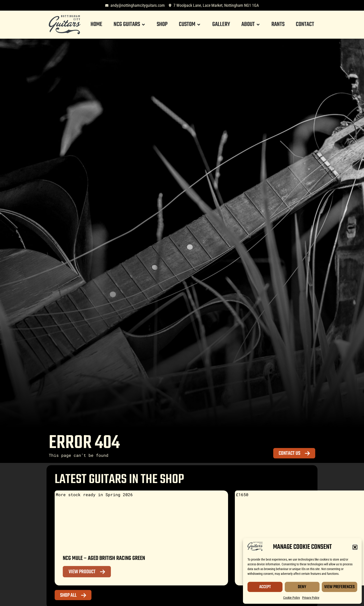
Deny (302, 587)
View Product (82, 572)
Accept (265, 587)
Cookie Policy (292, 598)
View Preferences (339, 587)
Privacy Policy (311, 598)
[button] (355, 547)
